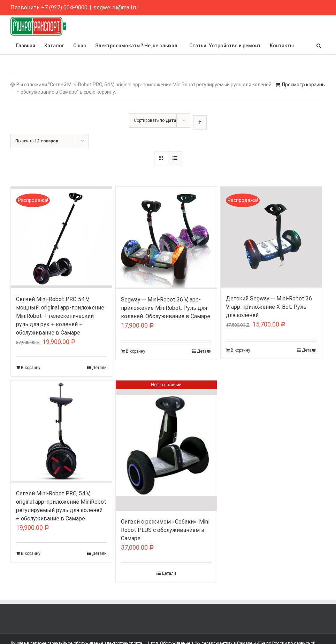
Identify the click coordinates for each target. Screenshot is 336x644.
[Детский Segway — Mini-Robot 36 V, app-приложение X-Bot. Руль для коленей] (271, 237)
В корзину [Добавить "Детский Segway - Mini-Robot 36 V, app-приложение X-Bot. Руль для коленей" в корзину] (240, 350)
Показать (37, 141)
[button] (319, 46)
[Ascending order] (200, 122)
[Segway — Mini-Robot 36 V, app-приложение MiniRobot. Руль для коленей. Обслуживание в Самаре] (166, 238)
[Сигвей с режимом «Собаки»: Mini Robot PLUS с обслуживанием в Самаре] (166, 446)
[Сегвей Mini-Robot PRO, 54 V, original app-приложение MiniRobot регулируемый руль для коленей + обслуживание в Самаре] (61, 431)
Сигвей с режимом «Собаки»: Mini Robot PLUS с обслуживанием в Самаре (165, 530)
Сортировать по (155, 120)
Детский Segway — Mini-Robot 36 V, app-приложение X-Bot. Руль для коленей (269, 307)
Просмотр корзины (304, 85)
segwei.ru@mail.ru (116, 7)
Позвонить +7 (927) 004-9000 (49, 7)
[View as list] (175, 158)
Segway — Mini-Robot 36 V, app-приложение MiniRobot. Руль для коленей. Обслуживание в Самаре (166, 308)
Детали (99, 368)
